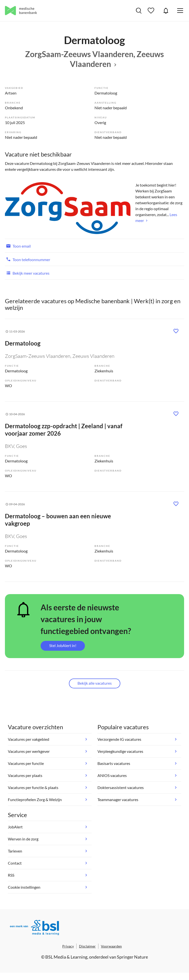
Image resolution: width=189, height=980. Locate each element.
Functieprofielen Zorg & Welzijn (35, 799)
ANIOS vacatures (112, 775)
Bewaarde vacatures (152, 11)
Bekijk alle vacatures (95, 683)
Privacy (68, 946)
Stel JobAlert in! (63, 645)
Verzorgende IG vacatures (119, 739)
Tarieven (15, 851)
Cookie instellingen (24, 887)
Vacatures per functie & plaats (33, 787)
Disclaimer (87, 946)
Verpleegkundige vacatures (120, 751)
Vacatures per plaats (25, 775)
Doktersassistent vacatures (121, 787)
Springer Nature (132, 957)
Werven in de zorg (23, 839)
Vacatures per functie (26, 763)
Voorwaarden (111, 946)
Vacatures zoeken (139, 11)
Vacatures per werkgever (29, 751)
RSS (11, 875)
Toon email (18, 246)
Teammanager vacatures (118, 799)
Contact (15, 863)
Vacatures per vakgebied (29, 739)
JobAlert (166, 11)
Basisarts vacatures (114, 763)
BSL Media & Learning (66, 957)
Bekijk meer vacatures (27, 273)
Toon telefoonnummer (28, 259)
